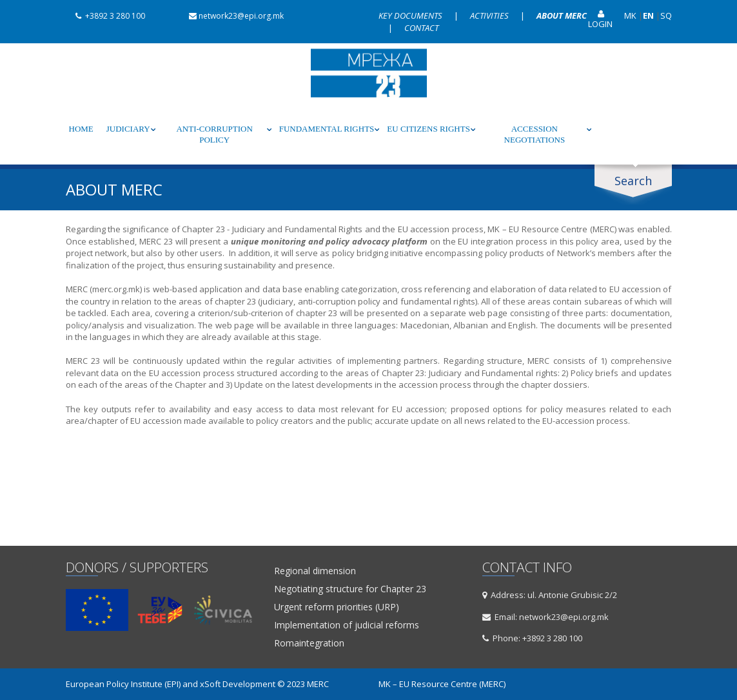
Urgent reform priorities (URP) (337, 607)
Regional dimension (315, 571)
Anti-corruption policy (214, 134)
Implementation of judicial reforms (347, 625)
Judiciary (128, 129)
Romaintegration (309, 643)
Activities (490, 15)
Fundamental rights (327, 129)
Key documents (411, 15)
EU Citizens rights (428, 129)
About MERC (562, 15)
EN (648, 15)
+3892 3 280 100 (105, 16)
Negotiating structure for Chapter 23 (350, 589)
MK (630, 15)
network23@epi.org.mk (231, 16)
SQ (666, 15)
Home (81, 129)
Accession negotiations (535, 134)
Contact (421, 28)
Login (600, 20)
